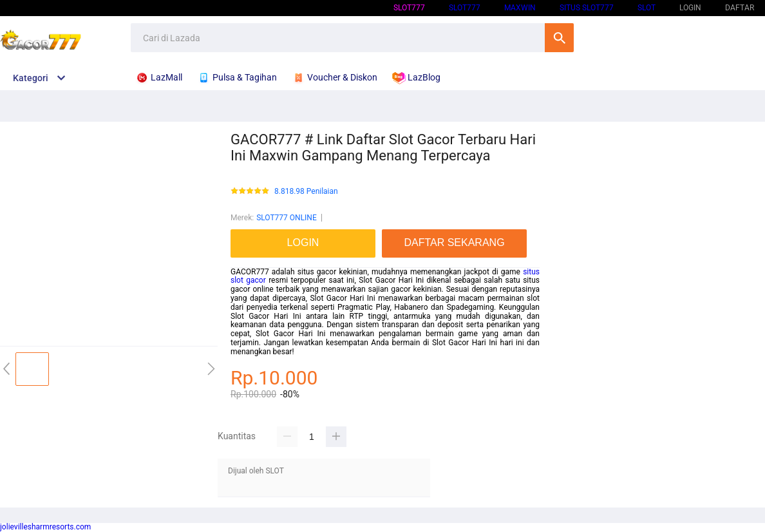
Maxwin (520, 8)
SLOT (647, 8)
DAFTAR (740, 8)
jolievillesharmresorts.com (45, 527)
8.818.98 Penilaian (306, 192)
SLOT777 (409, 8)
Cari (559, 38)
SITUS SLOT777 (587, 8)
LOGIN (690, 8)
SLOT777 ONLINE (287, 218)
